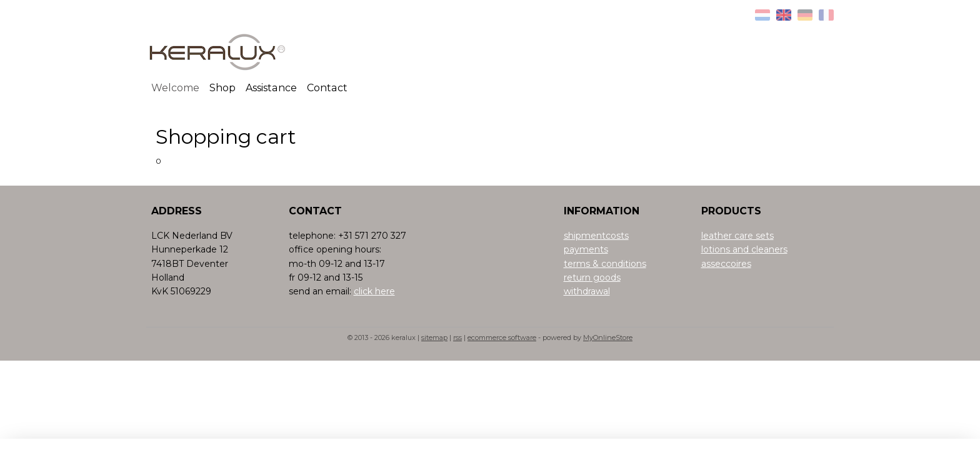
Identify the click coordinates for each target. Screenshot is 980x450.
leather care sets (737, 236)
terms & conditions (605, 264)
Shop (222, 88)
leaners (772, 249)
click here (374, 291)
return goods (592, 277)
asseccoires (726, 264)
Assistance (271, 88)
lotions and (726, 249)
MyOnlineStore (608, 337)
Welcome (175, 88)
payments (586, 249)
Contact (327, 88)
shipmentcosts (596, 236)
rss (457, 337)
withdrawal (587, 291)
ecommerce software (502, 337)
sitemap (434, 337)
